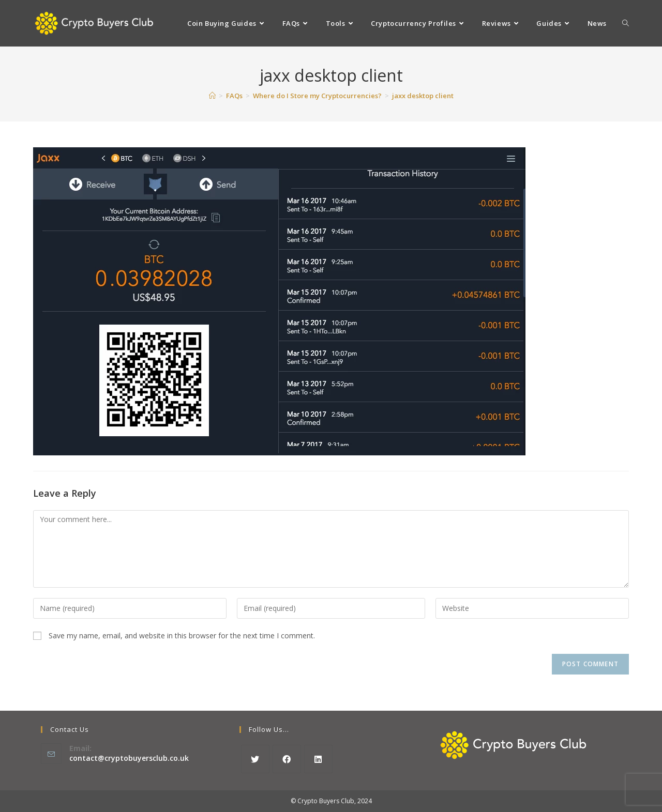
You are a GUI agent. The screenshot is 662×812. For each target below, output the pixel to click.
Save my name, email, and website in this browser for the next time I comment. (182, 635)
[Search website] (626, 23)
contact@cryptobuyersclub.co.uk (129, 758)
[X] (255, 759)
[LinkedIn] (318, 759)
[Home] (212, 96)
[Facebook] (287, 759)
